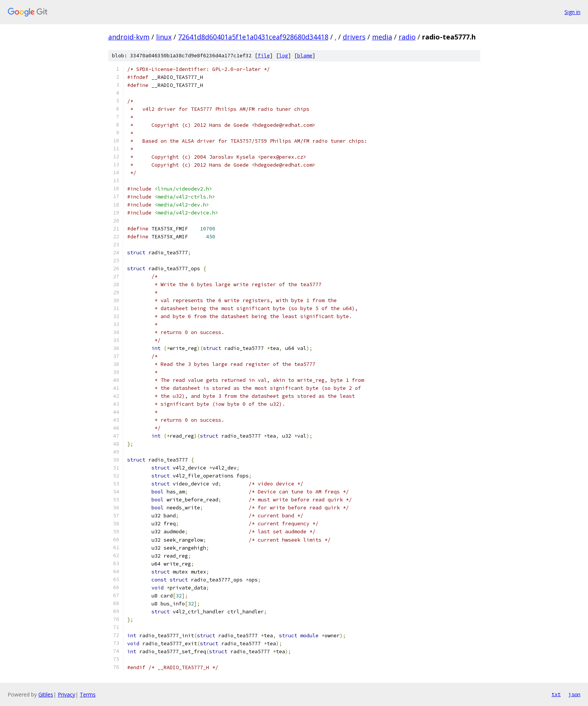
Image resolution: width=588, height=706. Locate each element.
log (284, 56)
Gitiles (46, 694)
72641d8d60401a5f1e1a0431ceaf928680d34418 (253, 37)
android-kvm (129, 37)
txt (556, 694)
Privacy (66, 694)
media (382, 37)
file (264, 56)
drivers (354, 37)
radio (407, 37)
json (574, 694)
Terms (88, 694)
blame (305, 56)
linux (164, 37)
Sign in (572, 12)
